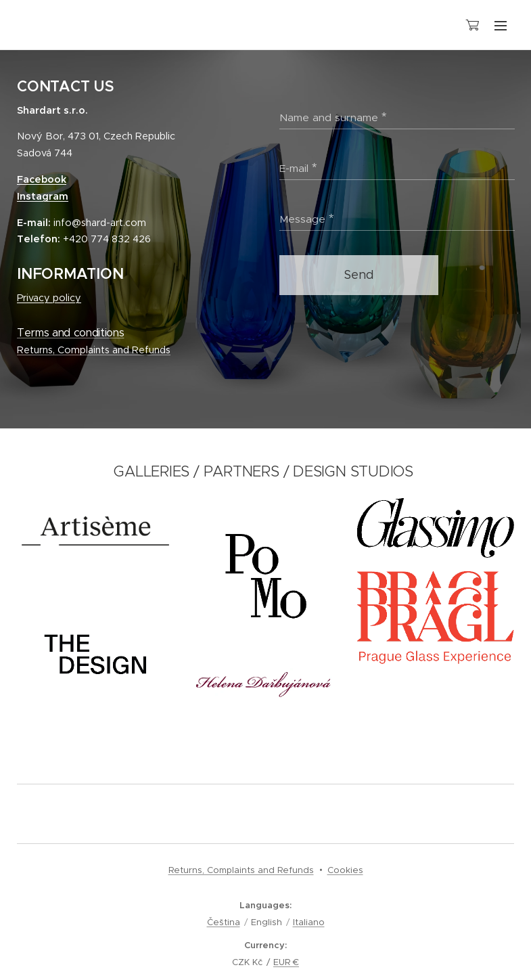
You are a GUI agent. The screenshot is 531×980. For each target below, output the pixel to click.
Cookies (345, 870)
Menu (501, 26)
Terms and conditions (70, 333)
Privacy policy (49, 298)
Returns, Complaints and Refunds (94, 350)
